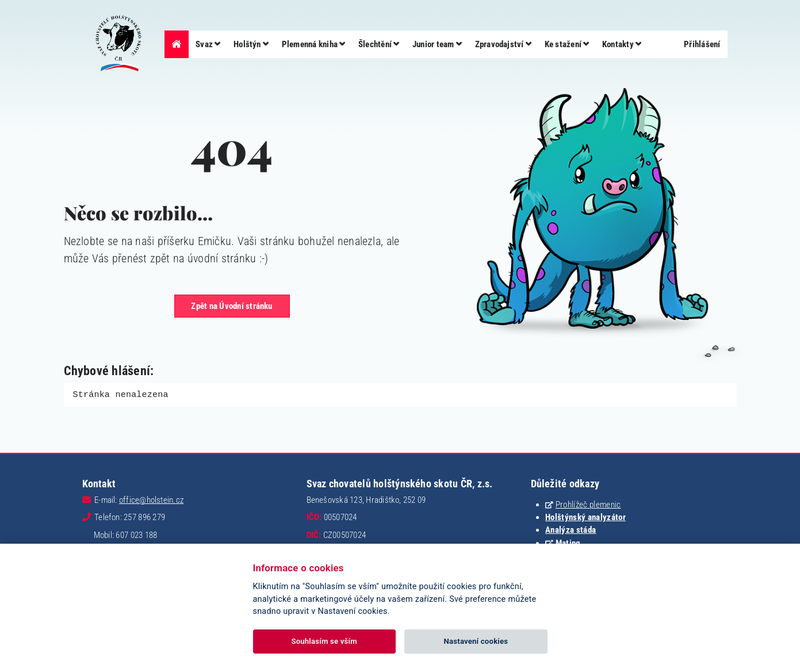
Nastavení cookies (476, 641)
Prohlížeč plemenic (588, 504)
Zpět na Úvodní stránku (231, 306)
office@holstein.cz (151, 499)
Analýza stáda (571, 529)
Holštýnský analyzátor (585, 517)
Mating (568, 543)
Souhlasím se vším (324, 641)
